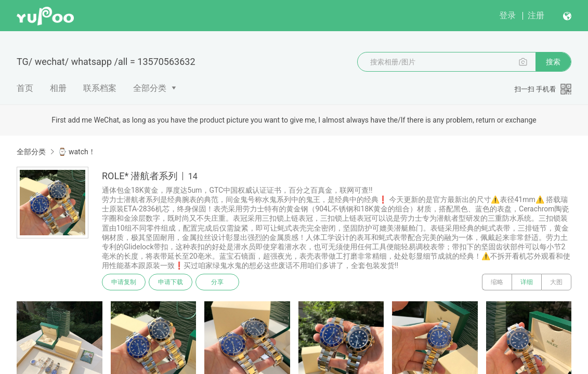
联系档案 (100, 88)
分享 (217, 282)
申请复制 (124, 282)
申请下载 (171, 282)
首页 (25, 88)
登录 (507, 15)
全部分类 (150, 88)
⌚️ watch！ (76, 152)
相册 (58, 88)
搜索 (553, 62)
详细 (527, 282)
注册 (536, 15)
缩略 (497, 282)
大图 (556, 282)
